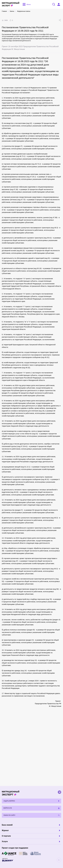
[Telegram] (59, 792)
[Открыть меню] (26, 4)
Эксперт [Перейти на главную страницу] (11, 4)
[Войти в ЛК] (59, 4)
